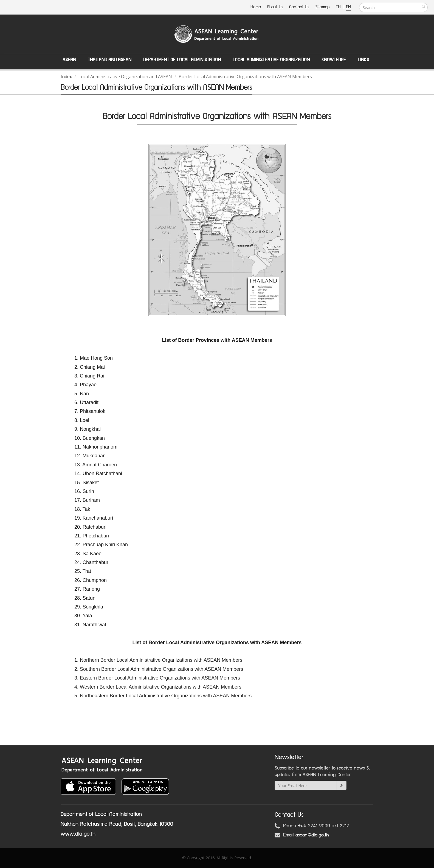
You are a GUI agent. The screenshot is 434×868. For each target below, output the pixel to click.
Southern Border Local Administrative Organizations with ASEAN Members (161, 669)
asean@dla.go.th (312, 835)
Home (256, 7)
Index (66, 77)
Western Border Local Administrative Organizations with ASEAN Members (161, 687)
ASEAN (69, 60)
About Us (275, 7)
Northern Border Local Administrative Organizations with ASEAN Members (161, 660)
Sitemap (322, 7)
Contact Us (299, 7)
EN (348, 7)
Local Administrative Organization (271, 60)
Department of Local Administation (182, 60)
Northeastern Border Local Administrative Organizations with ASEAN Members (166, 696)
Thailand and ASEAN (110, 60)
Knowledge (334, 60)
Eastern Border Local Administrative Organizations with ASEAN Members (160, 678)
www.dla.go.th (78, 834)
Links (363, 60)
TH (339, 7)
